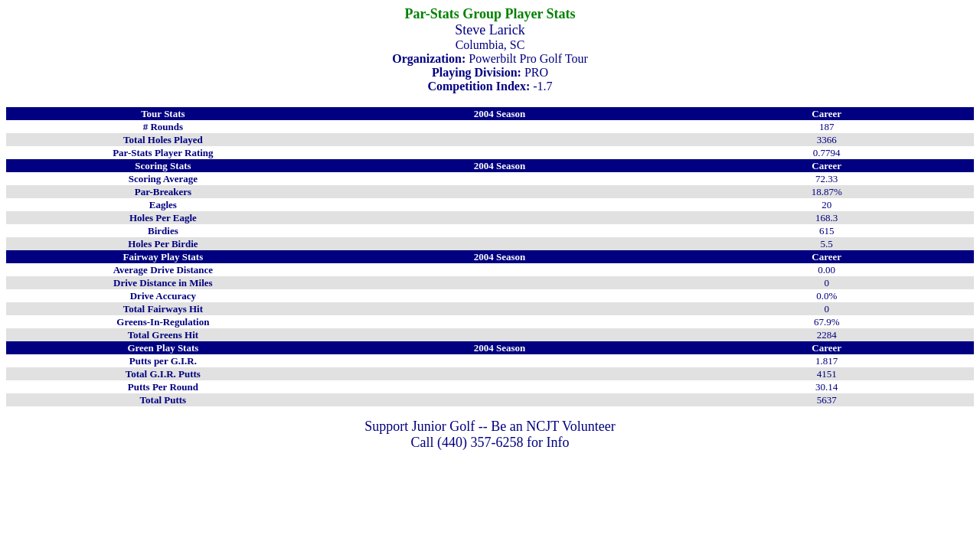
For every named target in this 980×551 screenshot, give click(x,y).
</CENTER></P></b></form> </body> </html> (490, 447)
